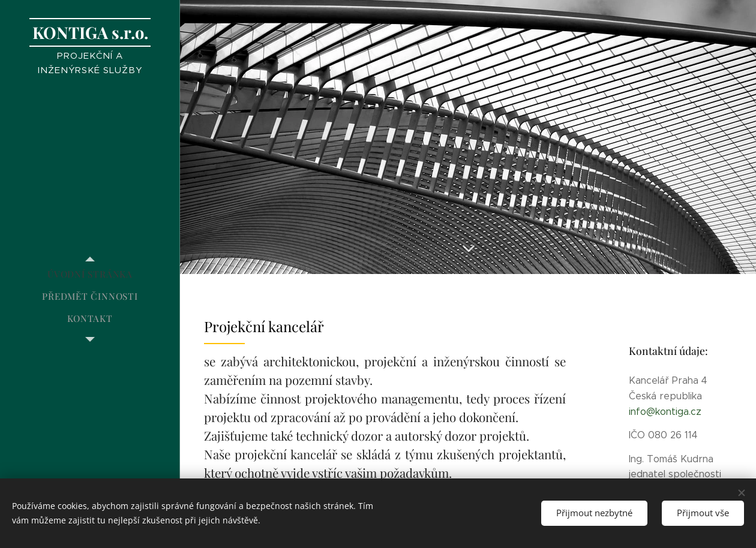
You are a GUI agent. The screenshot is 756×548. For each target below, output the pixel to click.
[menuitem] (90, 274)
